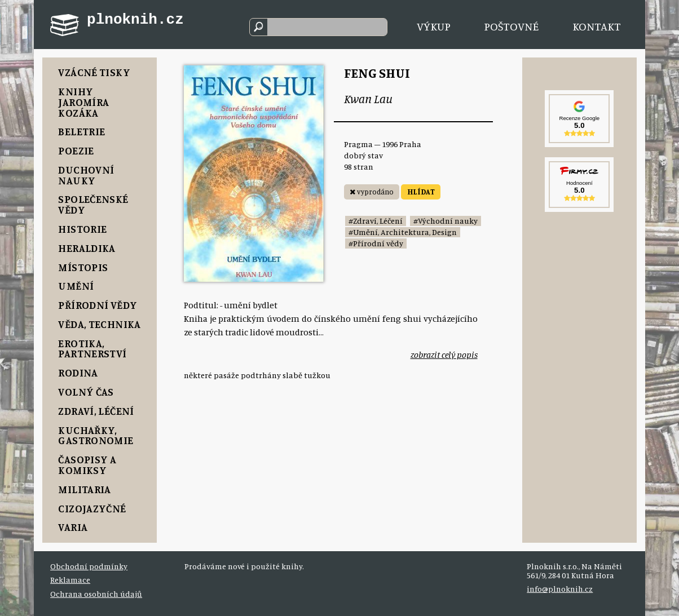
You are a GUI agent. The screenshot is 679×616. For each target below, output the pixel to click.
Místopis (83, 267)
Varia (73, 527)
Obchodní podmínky (89, 566)
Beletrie (81, 131)
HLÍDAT (421, 192)
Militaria (84, 489)
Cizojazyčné (92, 508)
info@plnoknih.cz (560, 589)
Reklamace (70, 580)
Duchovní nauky (86, 175)
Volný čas (86, 392)
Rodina (78, 373)
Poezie (76, 150)
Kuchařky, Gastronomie (96, 435)
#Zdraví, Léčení (376, 221)
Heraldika (87, 248)
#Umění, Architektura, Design (403, 232)
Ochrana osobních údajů (96, 594)
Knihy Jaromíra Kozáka (83, 102)
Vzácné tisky (94, 72)
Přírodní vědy (98, 305)
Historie (82, 229)
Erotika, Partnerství (92, 349)
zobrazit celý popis (444, 354)
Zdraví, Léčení (96, 411)
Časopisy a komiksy (87, 465)
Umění (76, 286)
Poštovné (511, 26)
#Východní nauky (446, 221)
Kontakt (597, 26)
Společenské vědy (93, 204)
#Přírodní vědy (376, 243)
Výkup (434, 26)
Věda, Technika (99, 324)
